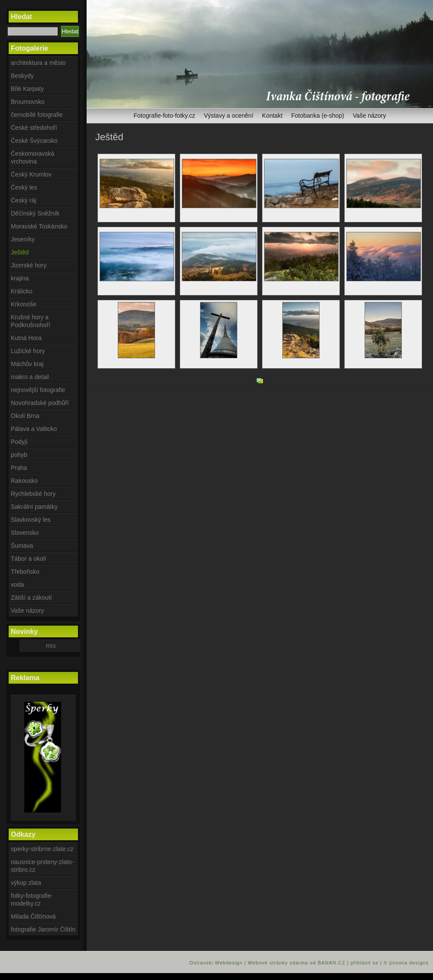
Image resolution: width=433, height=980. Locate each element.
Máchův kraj (27, 364)
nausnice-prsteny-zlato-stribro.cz (42, 866)
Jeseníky (23, 239)
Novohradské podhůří (40, 403)
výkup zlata (26, 883)
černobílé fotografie (37, 115)
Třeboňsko (25, 572)
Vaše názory (370, 116)
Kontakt (272, 116)
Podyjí (19, 442)
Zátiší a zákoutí (31, 598)
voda (17, 585)
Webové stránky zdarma (278, 963)
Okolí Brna (25, 416)
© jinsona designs (406, 963)
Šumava (22, 546)
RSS (51, 646)
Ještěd (20, 252)
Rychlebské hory (33, 494)
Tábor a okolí (29, 559)
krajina (20, 278)
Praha (19, 468)
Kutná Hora (26, 338)
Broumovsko (28, 102)
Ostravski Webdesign (217, 963)
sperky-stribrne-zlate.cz (42, 849)
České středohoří (34, 128)
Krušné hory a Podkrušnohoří (31, 321)
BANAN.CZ (332, 963)
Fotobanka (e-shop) (318, 116)
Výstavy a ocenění (229, 116)
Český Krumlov (31, 174)
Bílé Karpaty (27, 89)
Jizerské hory (29, 265)
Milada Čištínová (33, 916)
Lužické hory (28, 351)
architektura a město (38, 63)
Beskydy (22, 76)
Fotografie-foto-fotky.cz (165, 116)
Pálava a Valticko (34, 429)
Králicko (22, 291)
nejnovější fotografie (38, 390)
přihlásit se (364, 963)
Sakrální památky (34, 507)
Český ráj (23, 200)
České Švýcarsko (34, 141)
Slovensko (25, 533)
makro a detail (30, 377)
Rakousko (24, 481)
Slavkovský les (31, 520)
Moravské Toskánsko (39, 226)
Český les (24, 187)
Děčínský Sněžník (35, 213)
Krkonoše (24, 304)
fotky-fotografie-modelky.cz (32, 900)
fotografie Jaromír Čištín (43, 929)
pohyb (19, 455)
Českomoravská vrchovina (32, 157)
